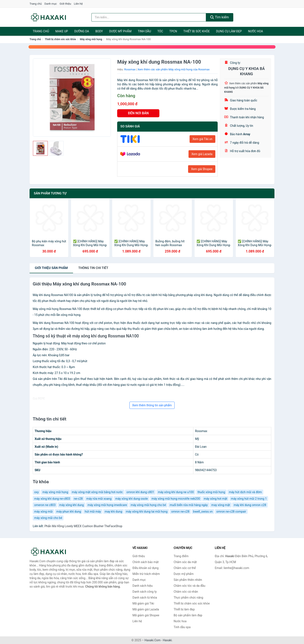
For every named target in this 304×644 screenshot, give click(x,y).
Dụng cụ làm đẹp (229, 31)
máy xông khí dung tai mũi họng (147, 512)
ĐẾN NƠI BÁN (138, 113)
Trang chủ (36, 4)
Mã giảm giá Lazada (146, 609)
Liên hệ (78, 4)
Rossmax (130, 69)
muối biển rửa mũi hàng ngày (189, 505)
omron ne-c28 (180, 512)
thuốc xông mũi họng (211, 492)
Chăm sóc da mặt (185, 562)
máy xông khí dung (72, 505)
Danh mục (51, 4)
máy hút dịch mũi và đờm (245, 492)
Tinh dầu (145, 31)
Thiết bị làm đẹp (184, 609)
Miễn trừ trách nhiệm (146, 574)
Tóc (160, 31)
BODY (99, 31)
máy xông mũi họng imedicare (107, 505)
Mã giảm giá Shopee (146, 615)
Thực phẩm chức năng (189, 598)
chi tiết (93, 268)
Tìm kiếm (220, 17)
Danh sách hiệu (143, 586)
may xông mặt (221, 505)
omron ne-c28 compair (231, 512)
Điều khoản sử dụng (146, 568)
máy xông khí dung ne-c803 (52, 499)
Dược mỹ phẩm (120, 31)
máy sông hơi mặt (215, 499)
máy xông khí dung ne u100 (176, 492)
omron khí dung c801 (140, 492)
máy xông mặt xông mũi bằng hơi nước (97, 492)
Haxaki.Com (153, 640)
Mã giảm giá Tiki (143, 603)
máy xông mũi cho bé (48, 518)
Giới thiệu (65, 4)
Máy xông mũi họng (91, 39)
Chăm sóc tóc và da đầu (190, 586)
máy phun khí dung (69, 512)
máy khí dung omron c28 (250, 505)
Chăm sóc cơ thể (185, 568)
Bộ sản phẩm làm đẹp (188, 615)
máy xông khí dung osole (132, 499)
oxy (36, 492)
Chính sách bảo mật (146, 562)
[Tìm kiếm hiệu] (149, 17)
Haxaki (167, 640)
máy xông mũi (43, 512)
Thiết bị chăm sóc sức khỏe (60, 39)
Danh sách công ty (145, 592)
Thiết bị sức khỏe (197, 31)
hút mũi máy (93, 512)
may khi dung (113, 512)
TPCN (173, 31)
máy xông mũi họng (55, 492)
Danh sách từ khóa (145, 598)
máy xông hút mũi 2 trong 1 (249, 499)
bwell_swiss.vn (203, 512)
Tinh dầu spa (182, 627)
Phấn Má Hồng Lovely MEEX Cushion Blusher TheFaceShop (83, 526)
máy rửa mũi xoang (99, 499)
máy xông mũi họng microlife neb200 (176, 499)
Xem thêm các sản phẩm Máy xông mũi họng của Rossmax (174, 69)
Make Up (62, 31)
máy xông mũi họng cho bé (148, 505)
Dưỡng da (82, 31)
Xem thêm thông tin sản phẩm (152, 405)
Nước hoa (256, 31)
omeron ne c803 (45, 505)
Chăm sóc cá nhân (186, 592)
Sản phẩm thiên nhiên (188, 580)
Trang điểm (181, 556)
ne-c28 (78, 499)
